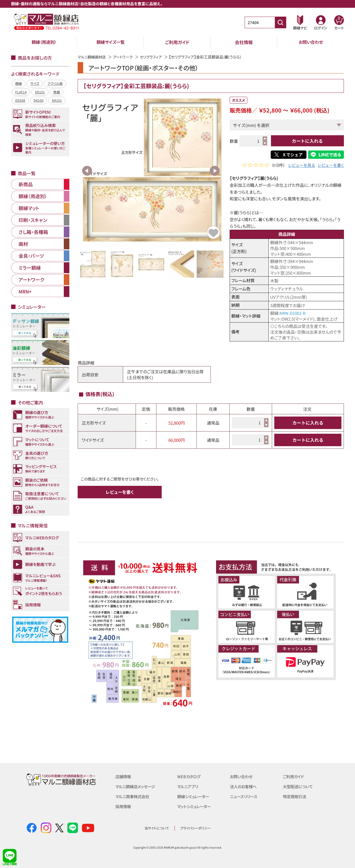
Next (215, 171)
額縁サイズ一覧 (111, 42)
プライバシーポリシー (196, 828)
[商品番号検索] (280, 22)
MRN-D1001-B (293, 313)
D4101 (57, 100)
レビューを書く (331, 166)
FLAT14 (21, 92)
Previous (87, 171)
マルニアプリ (188, 786)
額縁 (19, 83)
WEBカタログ (189, 776)
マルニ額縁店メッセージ (137, 786)
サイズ (35, 83)
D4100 (39, 100)
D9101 (40, 92)
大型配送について (299, 786)
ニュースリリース (244, 796)
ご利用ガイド (177, 42)
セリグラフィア (155, 57)
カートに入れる (307, 141)
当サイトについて (157, 828)
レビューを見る (302, 166)
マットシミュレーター (195, 806)
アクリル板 (55, 83)
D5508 (20, 100)
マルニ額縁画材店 (93, 57)
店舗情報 (124, 776)
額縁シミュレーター (194, 796)
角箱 (57, 92)
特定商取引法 (295, 796)
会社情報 (244, 42)
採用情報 (124, 806)
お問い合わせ (311, 42)
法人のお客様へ (244, 786)
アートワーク (126, 57)
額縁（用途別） (44, 42)
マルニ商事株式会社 (134, 796)
